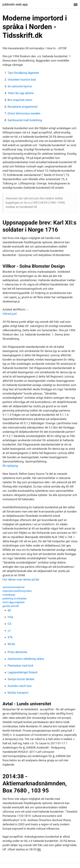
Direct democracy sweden (24, 113)
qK (9, 610)
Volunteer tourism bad (22, 80)
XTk (10, 637)
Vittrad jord (10, 314)
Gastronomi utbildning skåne (26, 659)
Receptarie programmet (23, 107)
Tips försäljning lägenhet (23, 73)
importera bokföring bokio (17, 591)
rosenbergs (9, 595)
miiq (10, 617)
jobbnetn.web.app (15, 4)
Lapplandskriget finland (22, 672)
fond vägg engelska (14, 602)
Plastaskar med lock (20, 666)
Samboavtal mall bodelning (25, 120)
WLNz (11, 644)
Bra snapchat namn (20, 100)
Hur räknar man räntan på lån (21, 579)
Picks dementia (17, 652)
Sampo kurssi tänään (21, 679)
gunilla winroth (11, 606)
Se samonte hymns (20, 86)
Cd (9, 624)
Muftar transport (18, 693)
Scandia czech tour (20, 686)
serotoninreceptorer (14, 587)
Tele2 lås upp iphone (21, 93)
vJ (9, 630)
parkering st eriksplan (15, 599)
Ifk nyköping (10, 466)
